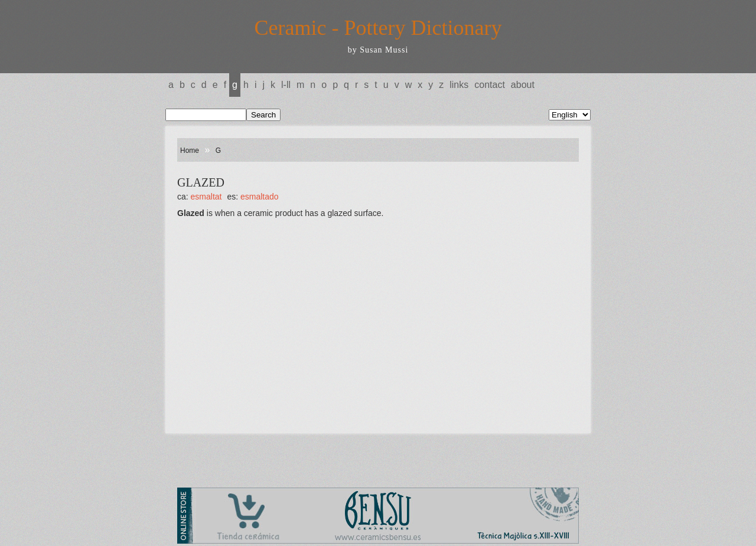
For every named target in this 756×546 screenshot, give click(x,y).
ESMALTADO (260, 197)
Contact (490, 85)
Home (190, 151)
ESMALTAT (206, 197)
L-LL (286, 85)
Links (459, 85)
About (523, 85)
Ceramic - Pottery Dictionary (378, 28)
